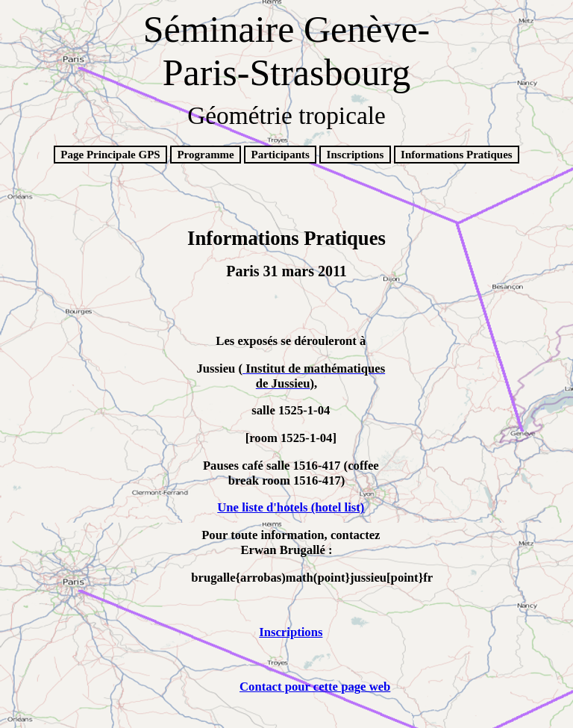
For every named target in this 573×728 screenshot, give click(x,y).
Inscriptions (356, 155)
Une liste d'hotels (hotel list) (291, 507)
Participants (281, 155)
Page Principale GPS (110, 155)
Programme (205, 155)
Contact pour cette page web (315, 687)
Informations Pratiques (457, 155)
